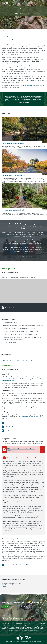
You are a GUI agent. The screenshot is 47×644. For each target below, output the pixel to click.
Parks (5, 31)
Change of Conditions (33, 85)
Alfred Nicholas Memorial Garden (13, 143)
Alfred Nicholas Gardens (20, 379)
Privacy (4, 615)
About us (4, 624)
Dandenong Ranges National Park (13, 210)
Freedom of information (39, 624)
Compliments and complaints (23, 624)
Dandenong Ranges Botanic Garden (14, 175)
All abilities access (10, 423)
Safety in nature (9, 430)
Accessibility (11, 624)
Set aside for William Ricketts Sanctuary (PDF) (17, 565)
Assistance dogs (9, 427)
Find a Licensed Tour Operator (23, 257)
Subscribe (6, 606)
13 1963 (4, 586)
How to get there (9, 308)
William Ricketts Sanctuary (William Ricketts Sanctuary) (17, 361)
